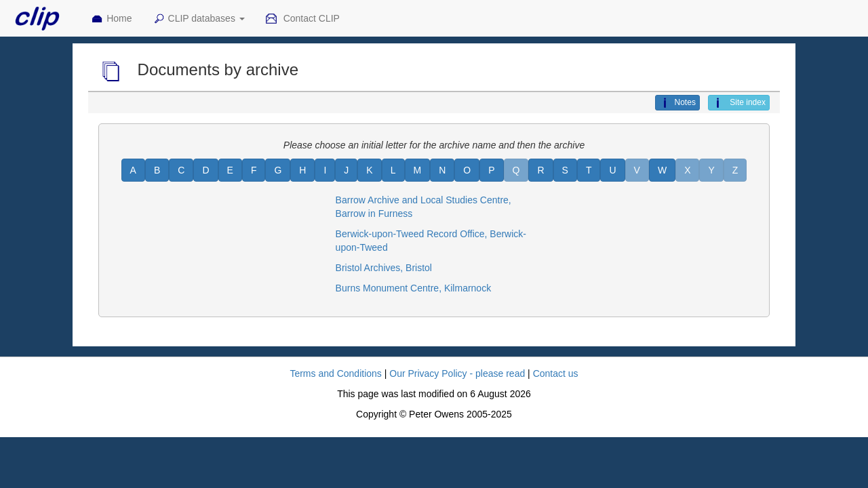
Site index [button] (739, 103)
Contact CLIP (302, 19)
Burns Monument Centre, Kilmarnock (414, 288)
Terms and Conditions (335, 373)
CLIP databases (199, 19)
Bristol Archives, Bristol (384, 268)
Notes (677, 103)
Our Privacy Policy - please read (457, 373)
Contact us (556, 373)
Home (111, 19)
